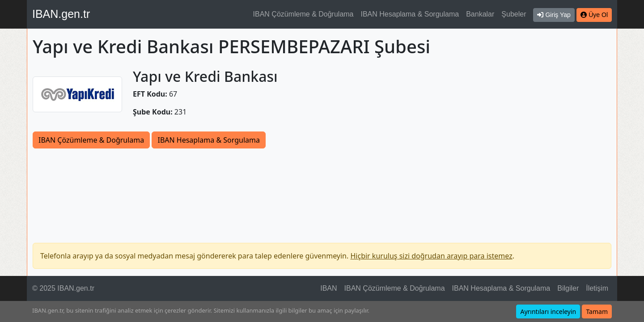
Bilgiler (568, 288)
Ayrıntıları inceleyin (548, 311)
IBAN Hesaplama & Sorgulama (410, 14)
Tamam (597, 311)
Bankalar (480, 14)
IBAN (328, 288)
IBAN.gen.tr (61, 14)
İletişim (597, 288)
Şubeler (514, 14)
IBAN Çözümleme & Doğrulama (303, 14)
